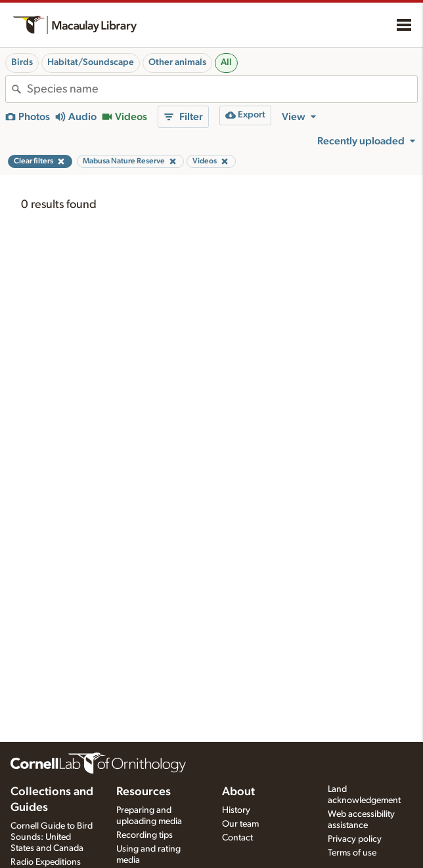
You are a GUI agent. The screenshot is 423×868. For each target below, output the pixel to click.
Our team (240, 824)
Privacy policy (355, 839)
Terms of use (352, 853)
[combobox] (222, 89)
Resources (144, 792)
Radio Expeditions (46, 862)
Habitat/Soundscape (91, 62)
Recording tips (145, 835)
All (226, 62)
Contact (237, 838)
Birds (22, 62)
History (236, 810)
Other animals (177, 62)
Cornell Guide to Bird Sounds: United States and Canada (52, 837)
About (238, 792)
